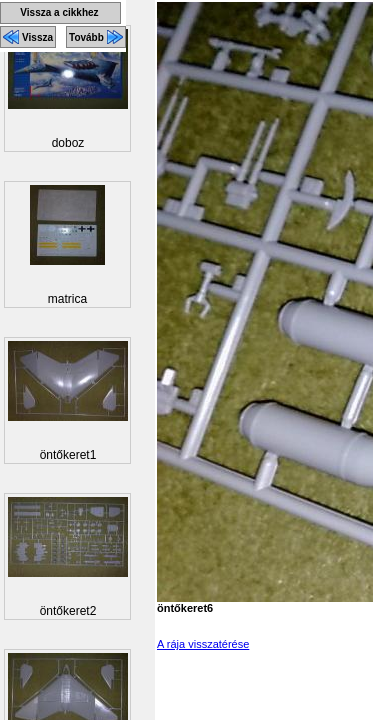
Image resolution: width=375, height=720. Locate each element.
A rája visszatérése (203, 644)
